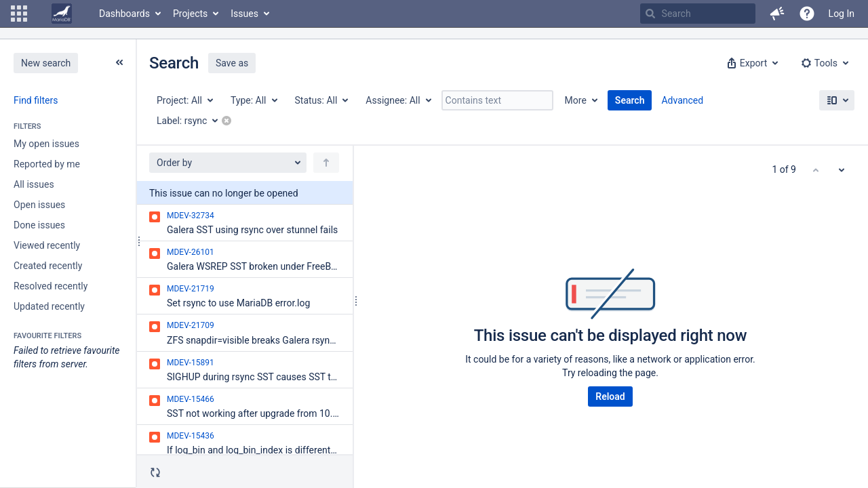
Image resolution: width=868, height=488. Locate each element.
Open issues (39, 205)
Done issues (39, 225)
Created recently (48, 266)
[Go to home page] (62, 14)
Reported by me (47, 164)
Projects (190, 14)
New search (46, 63)
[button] (19, 14)
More (576, 100)
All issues (34, 184)
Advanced (682, 100)
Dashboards (124, 14)
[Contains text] (497, 100)
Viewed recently (47, 245)
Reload (610, 396)
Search (630, 100)
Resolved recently (51, 286)
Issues (244, 14)
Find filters (36, 100)
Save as (232, 63)
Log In (842, 14)
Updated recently (49, 306)
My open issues (46, 144)
